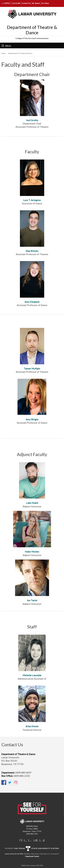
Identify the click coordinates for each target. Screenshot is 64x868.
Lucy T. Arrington (32, 200)
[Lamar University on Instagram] (30, 840)
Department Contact (32, 856)
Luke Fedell (32, 503)
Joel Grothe (32, 120)
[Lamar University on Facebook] (25, 840)
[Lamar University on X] (21, 840)
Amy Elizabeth (32, 302)
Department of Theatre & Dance (32, 30)
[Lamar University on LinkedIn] (36, 840)
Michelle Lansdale (32, 675)
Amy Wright (32, 419)
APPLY (6, 3)
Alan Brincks (32, 251)
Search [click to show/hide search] (36, 3)
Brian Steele (32, 726)
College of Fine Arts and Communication (32, 38)
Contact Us (26, 3)
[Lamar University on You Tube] (42, 840)
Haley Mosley (32, 552)
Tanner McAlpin (32, 369)
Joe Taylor (32, 600)
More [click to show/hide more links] (45, 3)
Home (4, 53)
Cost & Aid (16, 3)
